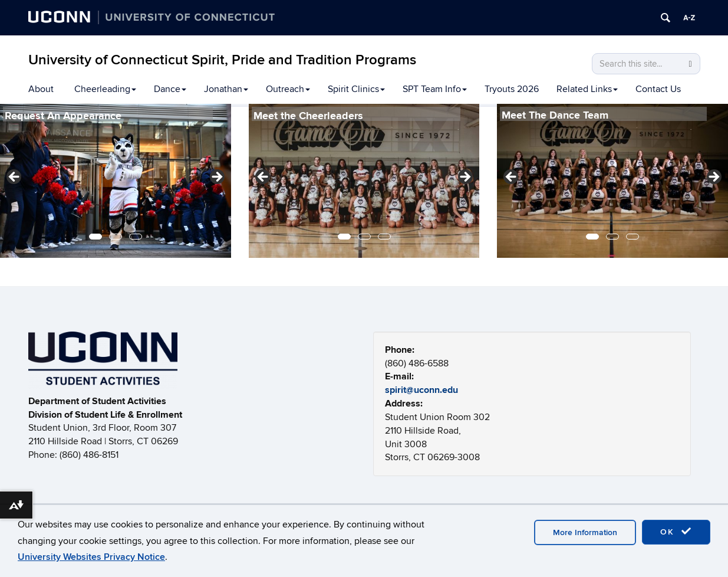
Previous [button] (15, 178)
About (41, 89)
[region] (116, 181)
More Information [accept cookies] (585, 532)
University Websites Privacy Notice (91, 557)
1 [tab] (95, 237)
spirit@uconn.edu (421, 390)
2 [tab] (116, 237)
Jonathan (226, 89)
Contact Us (658, 89)
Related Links (587, 89)
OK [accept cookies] (676, 532)
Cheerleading (105, 89)
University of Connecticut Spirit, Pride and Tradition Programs (222, 60)
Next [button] (216, 178)
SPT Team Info (435, 89)
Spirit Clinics (356, 89)
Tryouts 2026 (512, 89)
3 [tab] (136, 237)
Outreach (288, 89)
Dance (170, 89)
